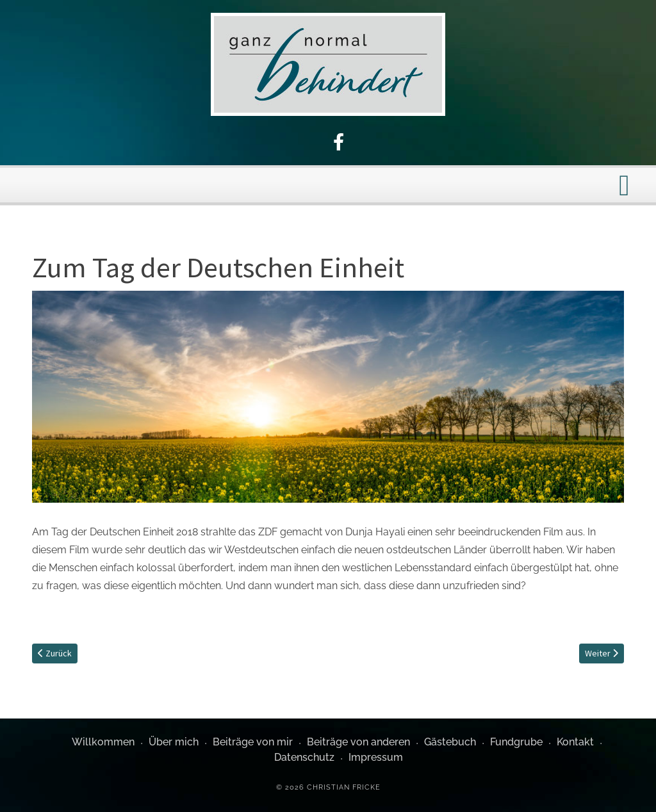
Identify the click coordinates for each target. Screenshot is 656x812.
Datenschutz (304, 757)
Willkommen (103, 742)
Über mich (174, 742)
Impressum (376, 757)
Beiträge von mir (253, 742)
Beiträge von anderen (358, 742)
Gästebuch (450, 742)
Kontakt (575, 742)
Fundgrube (516, 742)
